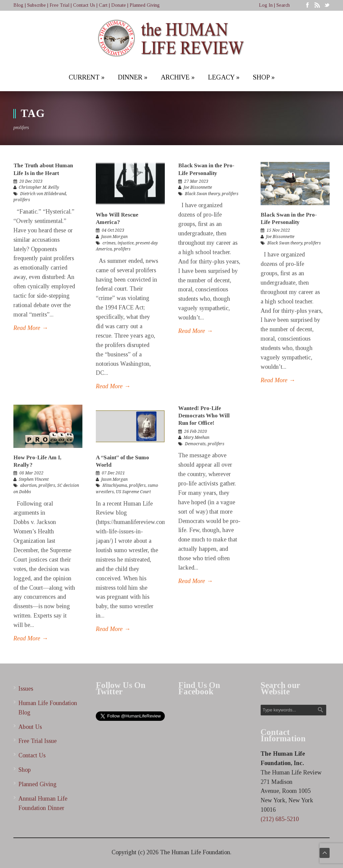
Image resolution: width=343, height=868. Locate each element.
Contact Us (84, 5)
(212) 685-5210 (280, 819)
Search (283, 5)
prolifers (22, 200)
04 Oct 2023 (113, 230)
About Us (30, 727)
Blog (18, 5)
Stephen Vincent (34, 479)
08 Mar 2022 (31, 473)
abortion (28, 485)
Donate (119, 5)
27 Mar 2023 (196, 181)
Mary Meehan (196, 438)
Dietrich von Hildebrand (43, 194)
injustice (126, 243)
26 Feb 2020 (196, 431)
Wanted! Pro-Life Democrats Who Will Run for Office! (204, 416)
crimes (109, 243)
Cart (103, 5)
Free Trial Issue (38, 741)
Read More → (31, 328)
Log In (266, 5)
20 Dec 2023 (31, 181)
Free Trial (59, 5)
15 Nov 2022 (278, 230)
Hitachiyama (115, 485)
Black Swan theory (202, 194)
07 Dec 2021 (113, 473)
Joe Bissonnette (198, 187)
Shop (25, 770)
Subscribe (37, 5)
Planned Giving (145, 5)
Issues (26, 689)
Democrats (195, 444)
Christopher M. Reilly (39, 187)
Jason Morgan (114, 237)
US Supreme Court (133, 492)
